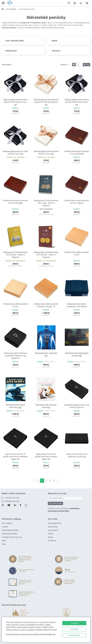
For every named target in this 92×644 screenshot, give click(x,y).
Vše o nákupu (7, 523)
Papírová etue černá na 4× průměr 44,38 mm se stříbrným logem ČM (15, 457)
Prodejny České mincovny (12, 537)
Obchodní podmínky (10, 534)
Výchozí (64, 65)
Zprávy (50, 537)
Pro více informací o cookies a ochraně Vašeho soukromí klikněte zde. (31, 634)
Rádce (4, 541)
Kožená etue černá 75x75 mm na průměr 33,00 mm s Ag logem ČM (15, 356)
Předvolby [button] (74, 629)
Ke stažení (52, 541)
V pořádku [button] (74, 623)
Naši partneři (53, 530)
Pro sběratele (11, 9)
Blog (4, 544)
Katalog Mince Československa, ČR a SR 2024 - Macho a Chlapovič (15, 255)
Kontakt (5, 527)
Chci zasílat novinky (55, 503)
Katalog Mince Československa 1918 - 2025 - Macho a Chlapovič (46, 203)
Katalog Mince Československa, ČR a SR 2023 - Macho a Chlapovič (46, 255)
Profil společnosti (55, 523)
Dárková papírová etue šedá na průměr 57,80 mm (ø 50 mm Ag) (77, 102)
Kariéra (51, 534)
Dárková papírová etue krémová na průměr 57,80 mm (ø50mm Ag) (46, 102)
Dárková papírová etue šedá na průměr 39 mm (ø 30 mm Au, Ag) (15, 102)
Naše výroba (53, 527)
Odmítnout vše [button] (74, 635)
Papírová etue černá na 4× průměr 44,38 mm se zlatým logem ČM (46, 457)
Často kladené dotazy (10, 530)
